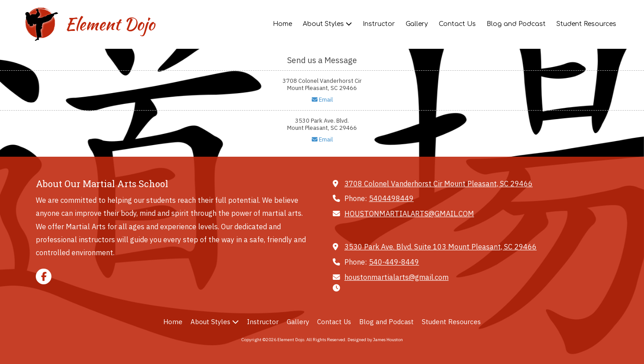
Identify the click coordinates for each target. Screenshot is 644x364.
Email (322, 100)
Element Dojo (110, 24)
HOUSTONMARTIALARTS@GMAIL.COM (409, 213)
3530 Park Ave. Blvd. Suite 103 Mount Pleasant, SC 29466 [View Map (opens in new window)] (441, 246)
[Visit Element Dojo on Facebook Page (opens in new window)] (44, 276)
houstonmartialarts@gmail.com (396, 277)
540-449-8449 (394, 262)
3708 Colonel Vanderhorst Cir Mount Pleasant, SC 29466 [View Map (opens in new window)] (439, 183)
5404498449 (391, 198)
